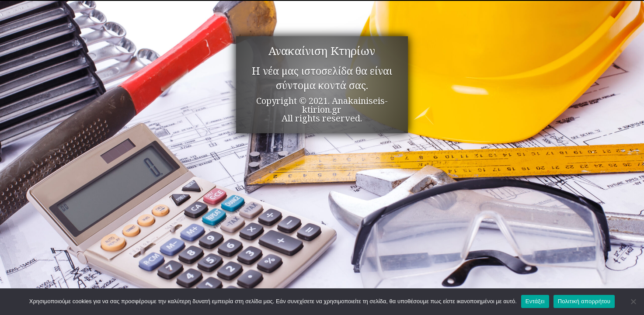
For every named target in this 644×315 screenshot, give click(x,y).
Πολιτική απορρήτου (584, 301)
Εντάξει (535, 301)
